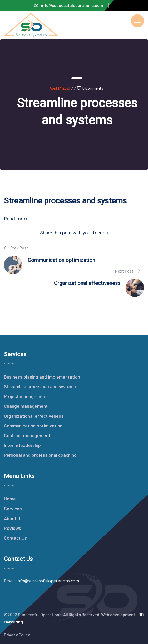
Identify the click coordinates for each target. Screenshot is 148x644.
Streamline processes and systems (40, 386)
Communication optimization (33, 426)
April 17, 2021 (60, 88)
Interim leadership (22, 445)
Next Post (127, 271)
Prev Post (16, 248)
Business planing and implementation (42, 377)
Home (10, 499)
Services (13, 509)
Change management (26, 406)
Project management (25, 396)
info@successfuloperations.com (69, 5)
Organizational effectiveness (34, 416)
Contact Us (15, 538)
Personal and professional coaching (40, 455)
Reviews (13, 528)
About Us (13, 518)
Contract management (27, 435)
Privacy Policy (17, 635)
